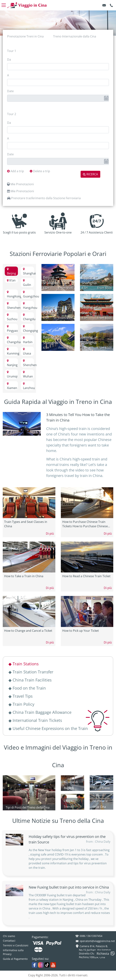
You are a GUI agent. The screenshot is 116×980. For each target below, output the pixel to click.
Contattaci (9, 941)
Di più (50, 534)
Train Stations (24, 664)
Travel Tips (21, 696)
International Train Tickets (35, 720)
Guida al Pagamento (15, 959)
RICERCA (90, 174)
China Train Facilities (30, 680)
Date (10, 91)
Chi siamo (9, 936)
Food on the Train (27, 688)
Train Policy (22, 704)
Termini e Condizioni (16, 945)
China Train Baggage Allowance (40, 712)
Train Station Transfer (31, 672)
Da (9, 59)
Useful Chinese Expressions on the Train (48, 728)
